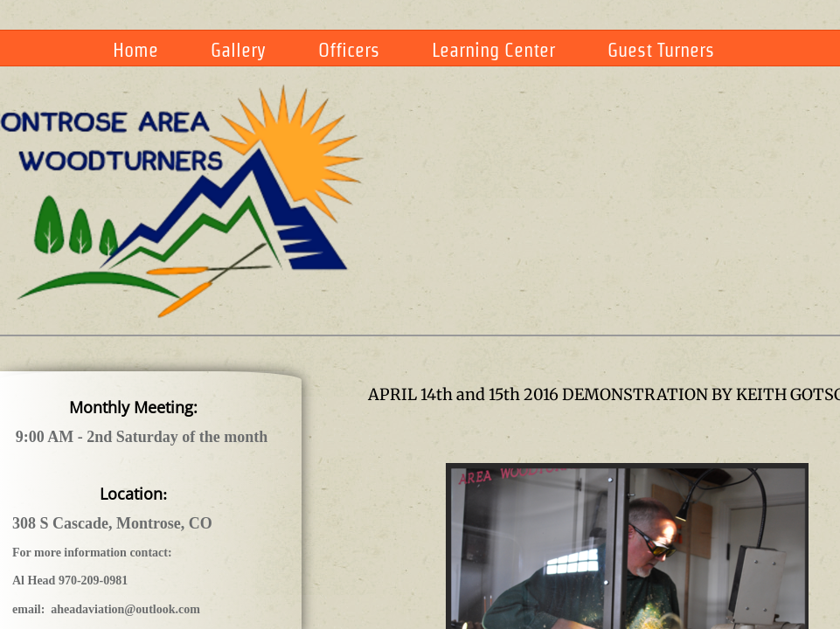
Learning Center (493, 50)
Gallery (238, 50)
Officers (349, 50)
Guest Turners (661, 50)
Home (135, 50)
